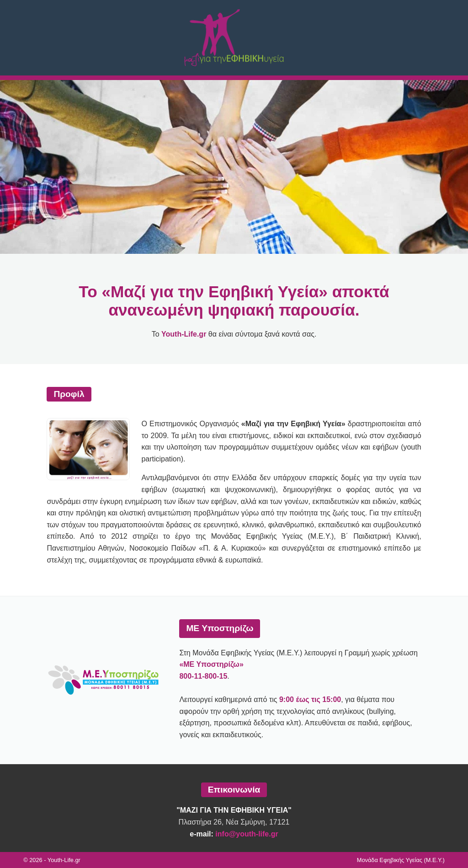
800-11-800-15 (203, 676)
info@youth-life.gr (247, 834)
